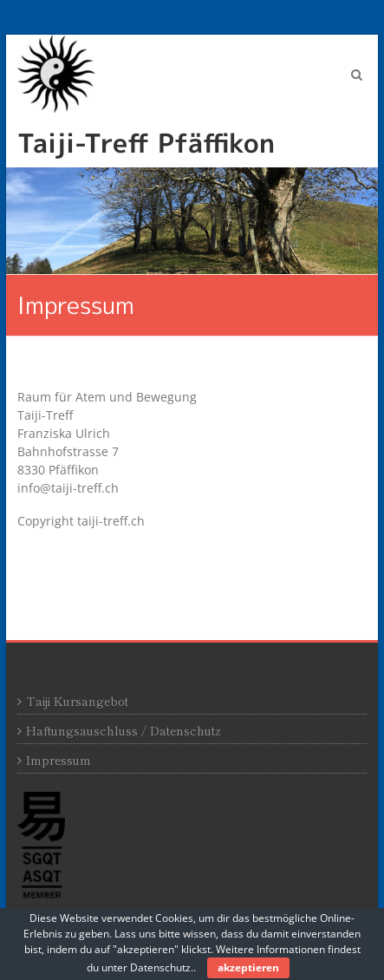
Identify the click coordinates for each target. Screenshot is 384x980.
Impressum (59, 760)
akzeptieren (248, 967)
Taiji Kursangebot (77, 701)
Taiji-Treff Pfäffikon (146, 143)
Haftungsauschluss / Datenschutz (124, 730)
